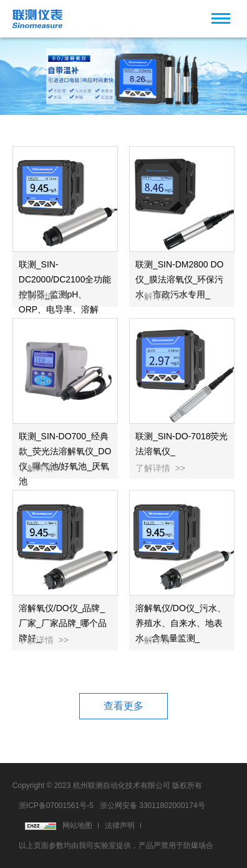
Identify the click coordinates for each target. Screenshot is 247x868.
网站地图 (77, 826)
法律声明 (120, 826)
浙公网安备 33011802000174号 (153, 806)
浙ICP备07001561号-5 (56, 806)
